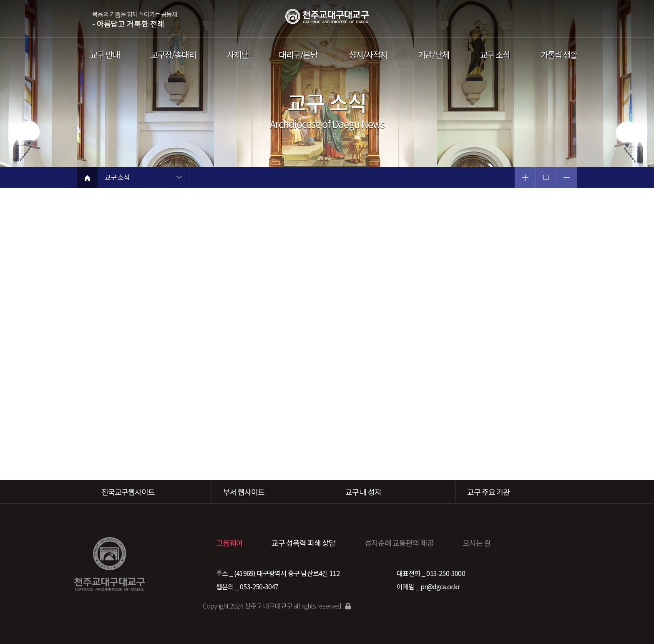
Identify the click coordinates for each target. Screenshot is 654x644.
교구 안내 (105, 55)
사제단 (238, 55)
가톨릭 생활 (559, 55)
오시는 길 (477, 543)
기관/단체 (434, 55)
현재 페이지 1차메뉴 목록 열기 (179, 178)
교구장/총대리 (173, 55)
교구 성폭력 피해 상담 (303, 543)
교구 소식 (495, 55)
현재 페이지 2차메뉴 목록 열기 (271, 178)
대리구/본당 (298, 55)
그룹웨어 (229, 543)
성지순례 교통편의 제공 (399, 543)
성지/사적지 (368, 55)
